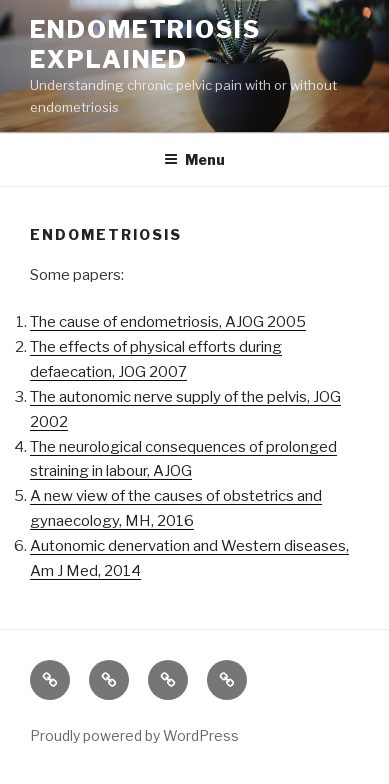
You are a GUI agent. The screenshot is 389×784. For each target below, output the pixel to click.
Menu (194, 159)
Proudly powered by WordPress (134, 735)
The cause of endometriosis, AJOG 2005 (168, 322)
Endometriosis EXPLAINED (145, 44)
